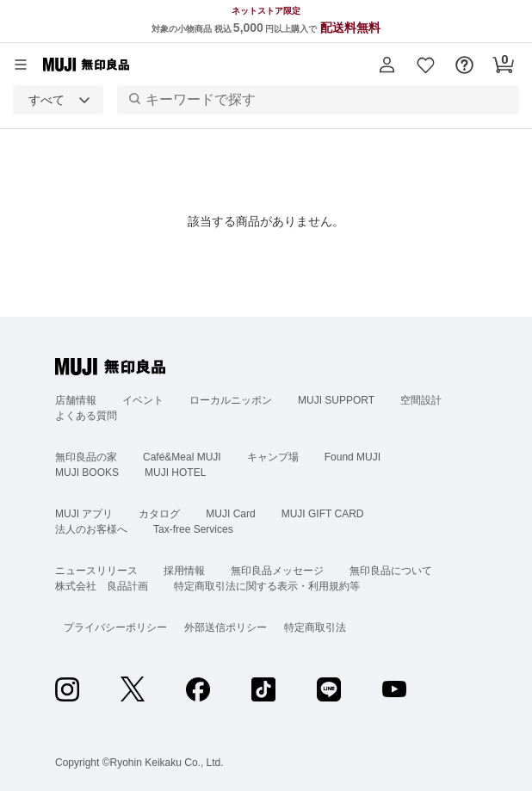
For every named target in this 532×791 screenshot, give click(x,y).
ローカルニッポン (231, 400)
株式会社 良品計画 (102, 586)
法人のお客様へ (91, 529)
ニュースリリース (96, 571)
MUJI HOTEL (175, 473)
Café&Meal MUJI (182, 457)
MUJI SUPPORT (336, 400)
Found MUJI (353, 457)
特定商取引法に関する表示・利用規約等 (267, 586)
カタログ (159, 514)
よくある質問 (86, 416)
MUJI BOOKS (87, 473)
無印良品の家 (86, 457)
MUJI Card (230, 514)
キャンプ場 (273, 457)
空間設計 (421, 400)
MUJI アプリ (84, 514)
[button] (387, 65)
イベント (143, 400)
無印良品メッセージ (277, 571)
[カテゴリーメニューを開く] (21, 65)
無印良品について (391, 571)
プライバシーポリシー (115, 627)
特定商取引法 (315, 627)
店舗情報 (76, 400)
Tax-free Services (193, 529)
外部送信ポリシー (226, 627)
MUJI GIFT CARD (323, 514)
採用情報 (184, 571)
